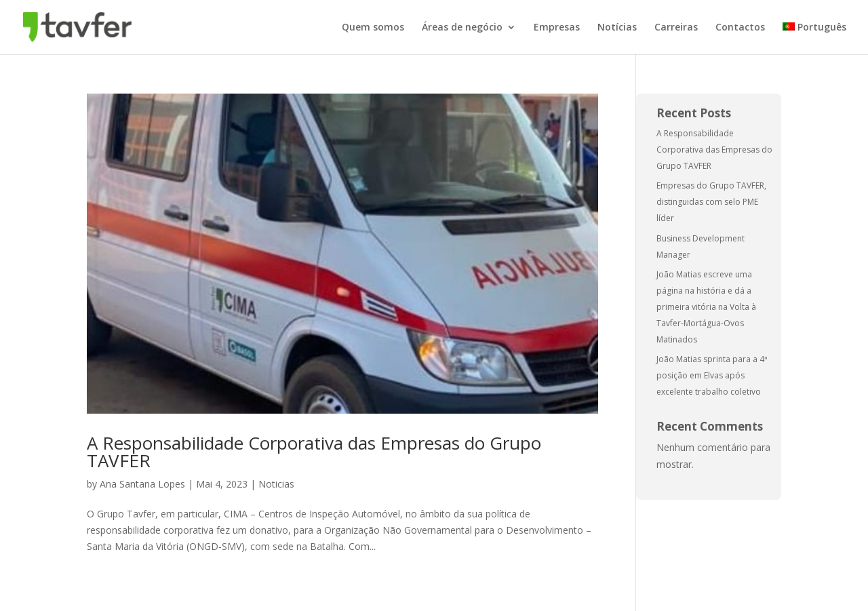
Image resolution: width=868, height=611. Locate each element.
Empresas (557, 28)
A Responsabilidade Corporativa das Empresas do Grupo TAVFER (314, 452)
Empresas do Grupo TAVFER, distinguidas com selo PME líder (711, 202)
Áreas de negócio (462, 28)
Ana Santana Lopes (142, 484)
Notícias (617, 28)
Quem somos (373, 28)
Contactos (740, 28)
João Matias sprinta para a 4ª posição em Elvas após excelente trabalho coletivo (712, 375)
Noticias (276, 484)
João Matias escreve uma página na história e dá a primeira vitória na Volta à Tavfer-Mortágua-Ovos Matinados (706, 307)
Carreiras (676, 28)
